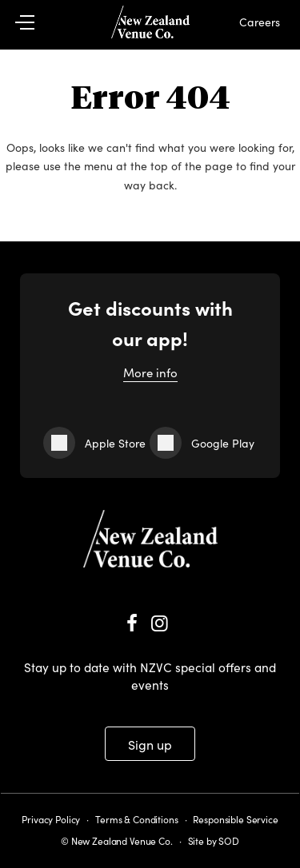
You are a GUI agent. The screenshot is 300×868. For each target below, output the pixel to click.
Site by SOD (214, 840)
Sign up (150, 744)
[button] (34, 22)
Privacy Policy (51, 819)
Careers (260, 22)
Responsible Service (235, 819)
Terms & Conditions (136, 819)
